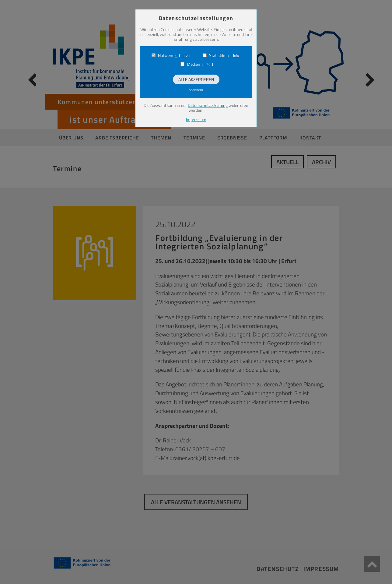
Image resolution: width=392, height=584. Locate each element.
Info (185, 55)
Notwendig (168, 55)
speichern (196, 90)
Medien (194, 64)
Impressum (196, 120)
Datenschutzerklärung (208, 105)
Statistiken (219, 55)
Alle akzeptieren (196, 79)
